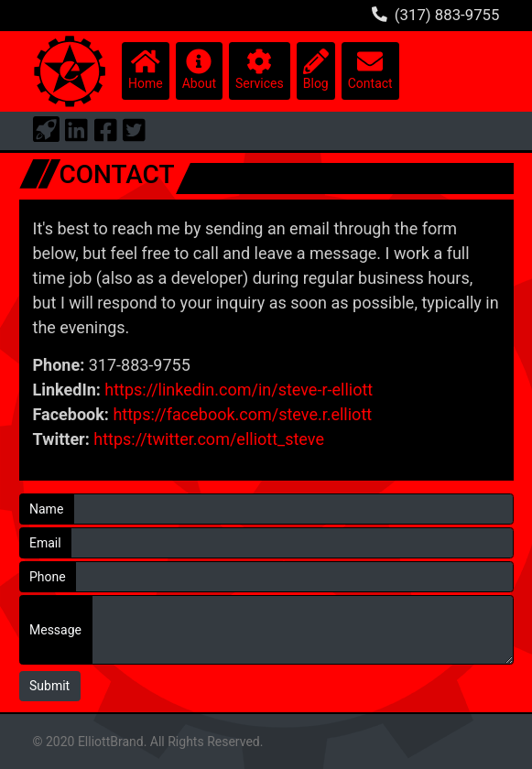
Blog (316, 70)
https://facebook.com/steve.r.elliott (242, 414)
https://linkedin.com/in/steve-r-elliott (239, 390)
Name (46, 509)
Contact (370, 70)
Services (260, 70)
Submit (49, 686)
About (199, 70)
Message (55, 630)
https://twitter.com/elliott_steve (209, 439)
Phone (48, 577)
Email (45, 543)
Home (146, 70)
